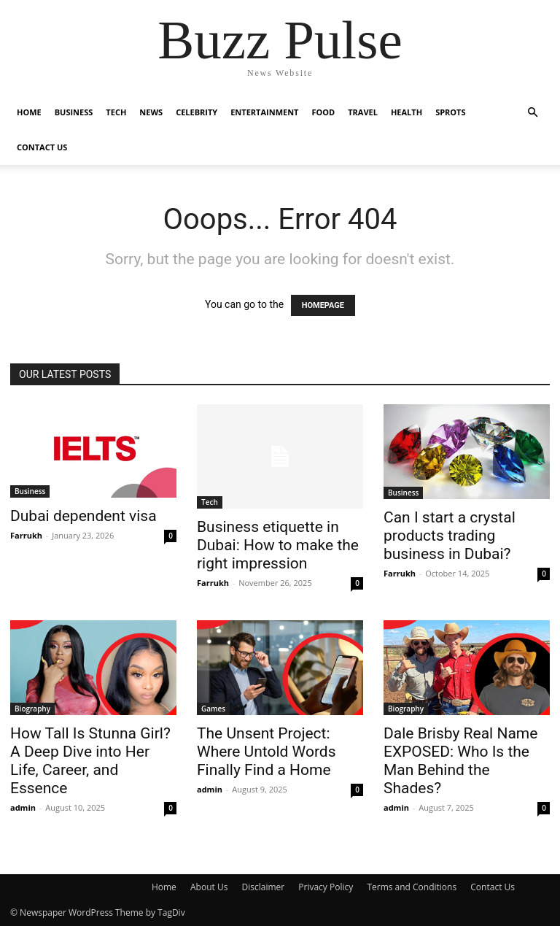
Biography (32, 709)
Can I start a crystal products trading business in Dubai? (450, 536)
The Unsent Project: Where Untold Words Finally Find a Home (267, 752)
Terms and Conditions (412, 887)
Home (29, 112)
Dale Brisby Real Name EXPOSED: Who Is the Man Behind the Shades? (460, 761)
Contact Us (42, 147)
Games (213, 709)
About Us (209, 887)
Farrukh (26, 535)
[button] (532, 113)
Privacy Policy (326, 887)
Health (407, 112)
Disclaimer (263, 887)
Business (74, 112)
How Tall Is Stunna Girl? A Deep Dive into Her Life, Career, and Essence (90, 761)
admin (23, 807)
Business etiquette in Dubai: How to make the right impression (278, 545)
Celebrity (197, 112)
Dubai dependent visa (83, 516)
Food (324, 112)
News (151, 112)
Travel (363, 112)
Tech (116, 112)
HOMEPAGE (323, 305)
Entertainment (264, 112)
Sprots (450, 112)
